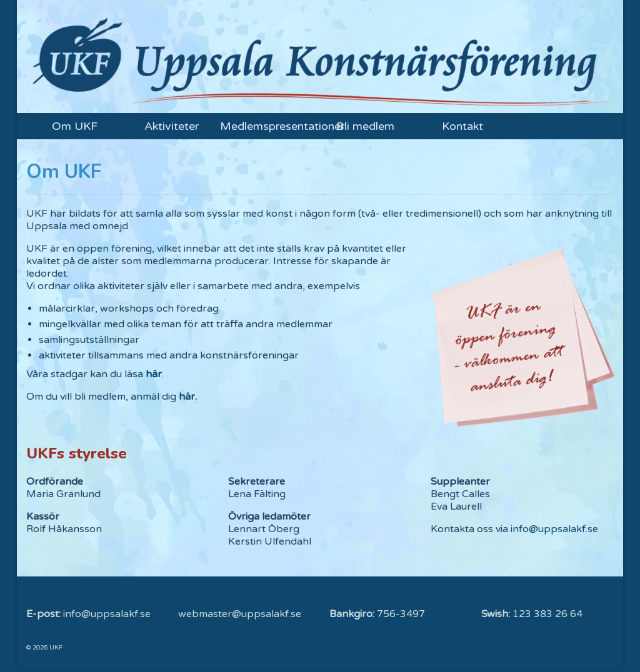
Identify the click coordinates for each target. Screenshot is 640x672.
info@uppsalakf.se (554, 529)
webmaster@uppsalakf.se (240, 614)
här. (188, 397)
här (154, 374)
